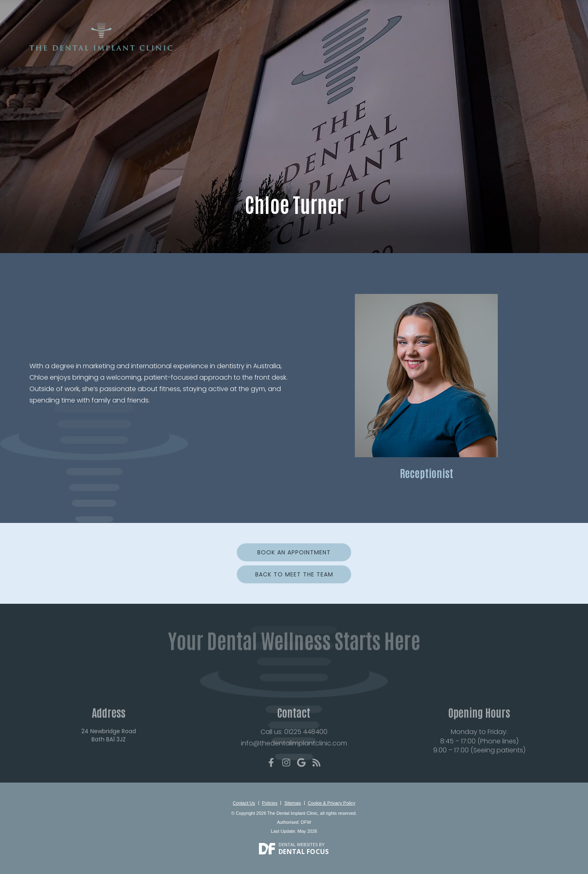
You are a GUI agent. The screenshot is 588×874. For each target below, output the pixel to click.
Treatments (338, 47)
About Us (248, 47)
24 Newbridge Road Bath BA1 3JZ (109, 750)
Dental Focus (304, 852)
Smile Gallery (385, 47)
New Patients (291, 47)
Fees (453, 47)
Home (217, 47)
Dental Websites (298, 844)
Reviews (427, 47)
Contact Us (536, 47)
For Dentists (488, 47)
